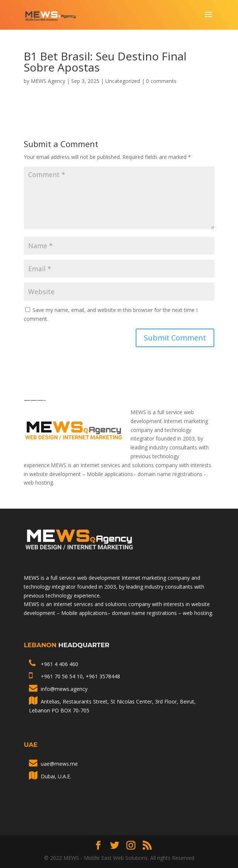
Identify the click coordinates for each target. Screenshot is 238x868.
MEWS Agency (48, 81)
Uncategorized (123, 81)
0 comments (161, 81)
